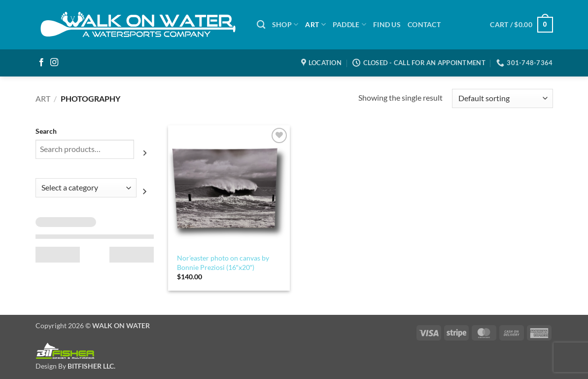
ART (315, 24)
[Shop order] (502, 98)
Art (43, 98)
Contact (424, 24)
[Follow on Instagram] (54, 63)
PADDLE (349, 24)
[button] (521, 25)
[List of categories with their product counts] (86, 188)
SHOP (285, 24)
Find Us (387, 24)
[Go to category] (145, 191)
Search (46, 131)
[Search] (261, 25)
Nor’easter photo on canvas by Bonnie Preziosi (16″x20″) (223, 263)
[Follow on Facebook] (41, 63)
